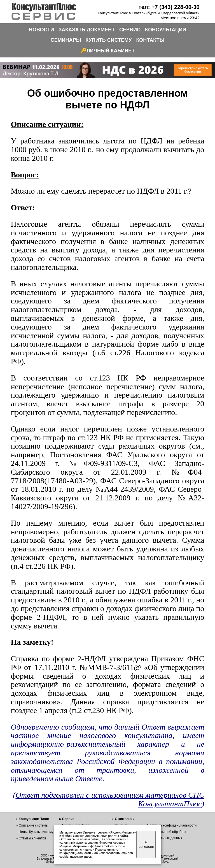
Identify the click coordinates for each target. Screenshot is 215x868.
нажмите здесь (81, 857)
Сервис (68, 819)
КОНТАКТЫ (150, 40)
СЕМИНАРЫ (66, 40)
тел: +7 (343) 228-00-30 (169, 7)
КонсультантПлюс (34, 819)
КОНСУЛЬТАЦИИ (166, 30)
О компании (125, 819)
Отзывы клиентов (32, 838)
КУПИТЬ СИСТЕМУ (108, 40)
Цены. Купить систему (36, 832)
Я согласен (146, 844)
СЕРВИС (130, 30)
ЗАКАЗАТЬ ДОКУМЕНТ (87, 30)
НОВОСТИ (41, 30)
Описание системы (34, 825)
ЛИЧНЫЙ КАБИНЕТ (111, 51)
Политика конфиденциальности (172, 825)
